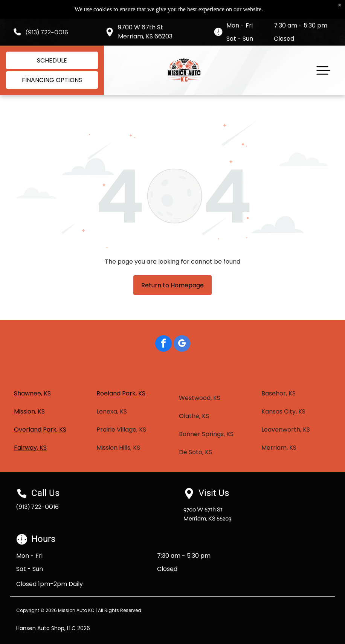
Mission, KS (29, 411)
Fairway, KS (30, 448)
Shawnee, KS (32, 393)
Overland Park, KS (40, 430)
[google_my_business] (182, 344)
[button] (323, 70)
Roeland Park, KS (121, 393)
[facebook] (163, 344)
